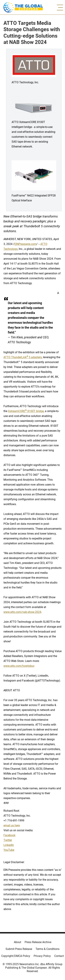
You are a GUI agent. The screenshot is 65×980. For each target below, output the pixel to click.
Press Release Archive (38, 942)
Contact (59, 956)
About (18, 942)
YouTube (9, 850)
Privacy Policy (42, 956)
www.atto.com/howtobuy (19, 666)
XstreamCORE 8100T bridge (26, 411)
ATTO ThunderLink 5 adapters (23, 357)
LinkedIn (9, 845)
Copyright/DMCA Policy (16, 956)
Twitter (8, 840)
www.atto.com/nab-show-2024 (22, 612)
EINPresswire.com (25, 244)
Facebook (9, 835)
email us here (12, 825)
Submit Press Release (19, 949)
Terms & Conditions (47, 949)
